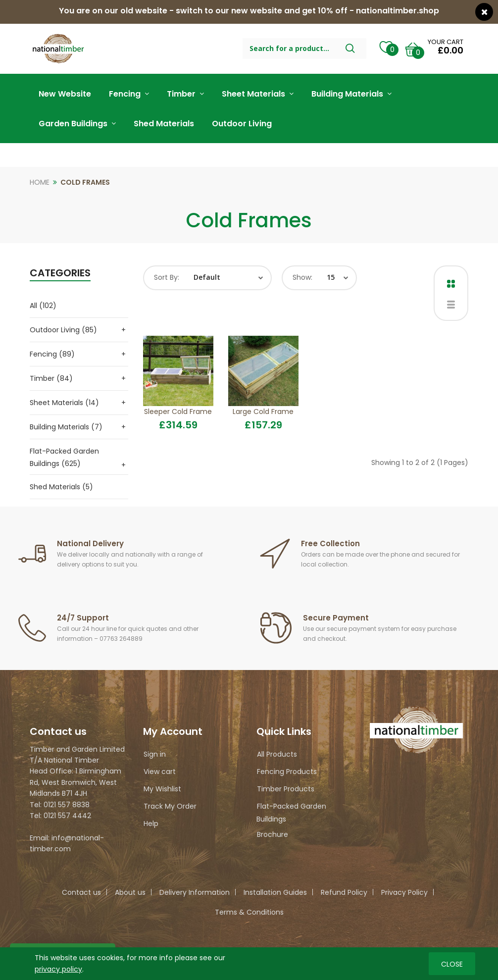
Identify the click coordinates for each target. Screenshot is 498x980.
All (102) (43, 306)
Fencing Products (287, 772)
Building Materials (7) (66, 427)
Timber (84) (51, 378)
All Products (277, 754)
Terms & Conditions (249, 912)
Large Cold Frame (263, 412)
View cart (160, 772)
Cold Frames (85, 182)
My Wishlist (162, 789)
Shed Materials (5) (61, 487)
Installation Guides (275, 892)
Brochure (273, 834)
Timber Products (286, 789)
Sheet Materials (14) (64, 403)
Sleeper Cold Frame (178, 412)
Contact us (81, 892)
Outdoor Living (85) (63, 330)
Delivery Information (195, 892)
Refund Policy (344, 892)
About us (130, 892)
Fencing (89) (52, 354)
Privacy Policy (404, 892)
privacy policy (58, 969)
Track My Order (170, 806)
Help (151, 824)
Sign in (155, 754)
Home (40, 182)
